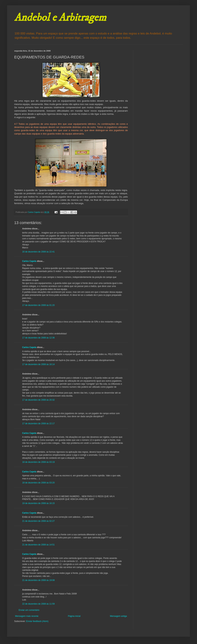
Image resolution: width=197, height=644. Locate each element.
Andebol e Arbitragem (60, 18)
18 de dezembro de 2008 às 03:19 (38, 462)
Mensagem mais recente (27, 616)
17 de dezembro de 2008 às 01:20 (38, 305)
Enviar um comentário (29, 610)
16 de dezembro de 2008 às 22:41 (38, 252)
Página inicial (74, 616)
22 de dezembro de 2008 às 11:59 (38, 604)
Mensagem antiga (118, 616)
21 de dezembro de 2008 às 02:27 (38, 521)
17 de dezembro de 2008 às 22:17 (38, 424)
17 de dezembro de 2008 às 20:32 (38, 400)
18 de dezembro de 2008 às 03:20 (38, 483)
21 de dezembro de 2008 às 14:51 (38, 545)
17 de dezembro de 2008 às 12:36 (38, 338)
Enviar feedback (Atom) (37, 621)
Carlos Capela (29, 261)
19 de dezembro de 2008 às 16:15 (38, 503)
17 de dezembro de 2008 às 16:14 (38, 364)
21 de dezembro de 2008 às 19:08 (38, 580)
